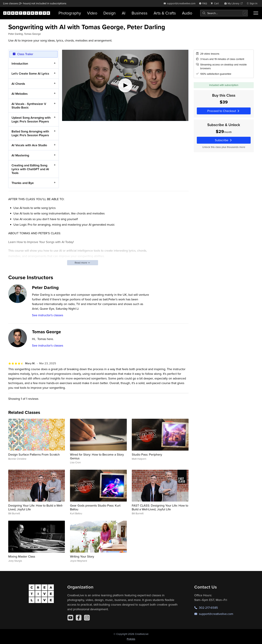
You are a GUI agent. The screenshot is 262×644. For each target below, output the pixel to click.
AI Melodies (20, 94)
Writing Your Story (82, 556)
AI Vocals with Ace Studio (29, 145)
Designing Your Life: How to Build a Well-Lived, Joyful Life (36, 507)
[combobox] (224, 13)
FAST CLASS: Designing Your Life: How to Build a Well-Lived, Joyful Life (160, 507)
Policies (131, 639)
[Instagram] (87, 618)
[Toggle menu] (256, 13)
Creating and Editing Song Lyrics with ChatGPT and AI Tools (30, 169)
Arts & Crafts (165, 13)
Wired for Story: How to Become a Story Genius (97, 456)
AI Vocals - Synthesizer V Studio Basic (29, 106)
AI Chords (18, 83)
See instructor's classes (48, 315)
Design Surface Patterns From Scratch (34, 454)
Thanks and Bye (23, 183)
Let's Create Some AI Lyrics (30, 73)
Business (140, 13)
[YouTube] (70, 618)
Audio (187, 13)
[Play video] (125, 85)
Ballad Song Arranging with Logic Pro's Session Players (30, 133)
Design (109, 13)
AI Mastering (20, 155)
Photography (70, 13)
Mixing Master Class (22, 556)
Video (92, 13)
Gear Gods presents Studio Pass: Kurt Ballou (95, 507)
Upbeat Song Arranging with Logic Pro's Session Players (31, 119)
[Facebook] (79, 618)
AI (124, 13)
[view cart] (216, 3)
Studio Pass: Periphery (147, 454)
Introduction (20, 63)
